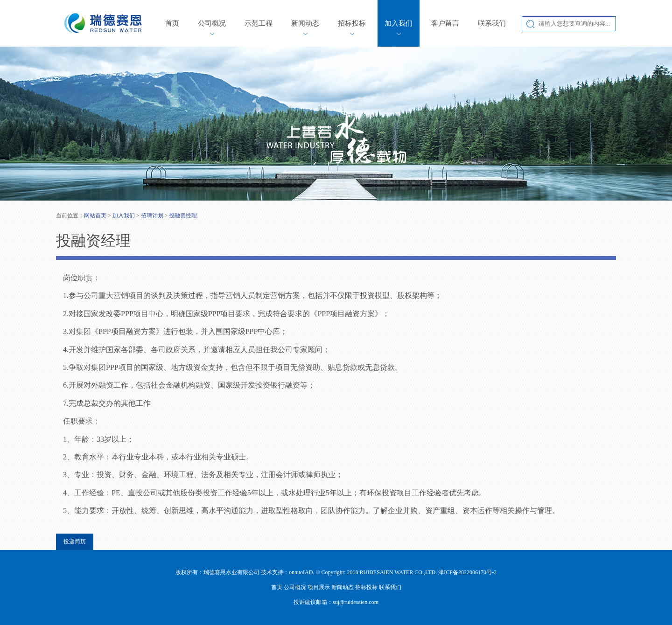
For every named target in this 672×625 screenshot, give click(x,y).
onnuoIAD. (301, 572)
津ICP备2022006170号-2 (467, 572)
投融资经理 (183, 215)
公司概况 (212, 23)
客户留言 (445, 23)
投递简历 (75, 542)
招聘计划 (152, 215)
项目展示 (319, 587)
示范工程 (259, 23)
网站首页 (95, 215)
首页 (172, 23)
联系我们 (492, 23)
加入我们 (399, 23)
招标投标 (352, 23)
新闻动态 (305, 23)
